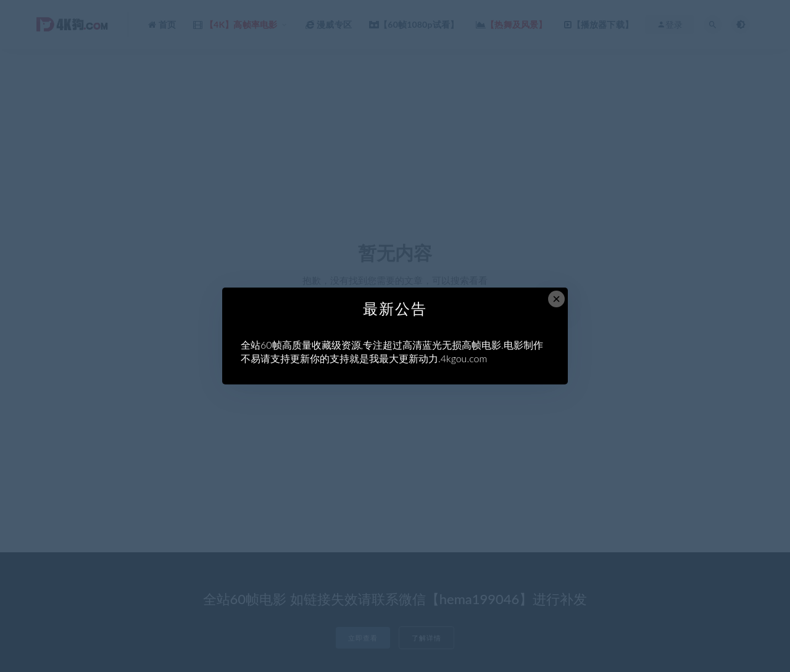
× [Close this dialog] (556, 299)
